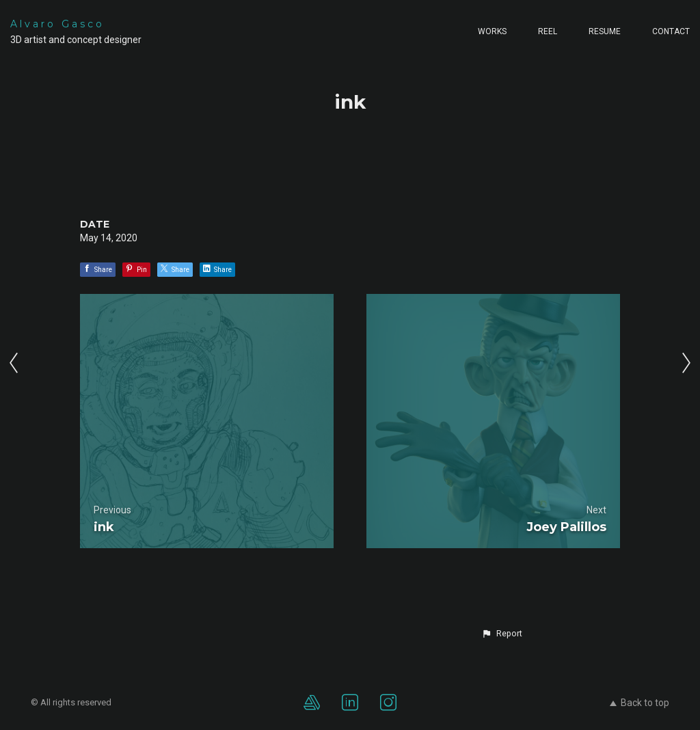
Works (492, 31)
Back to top (640, 703)
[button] (502, 634)
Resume (605, 31)
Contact (671, 31)
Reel (548, 31)
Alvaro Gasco (57, 24)
